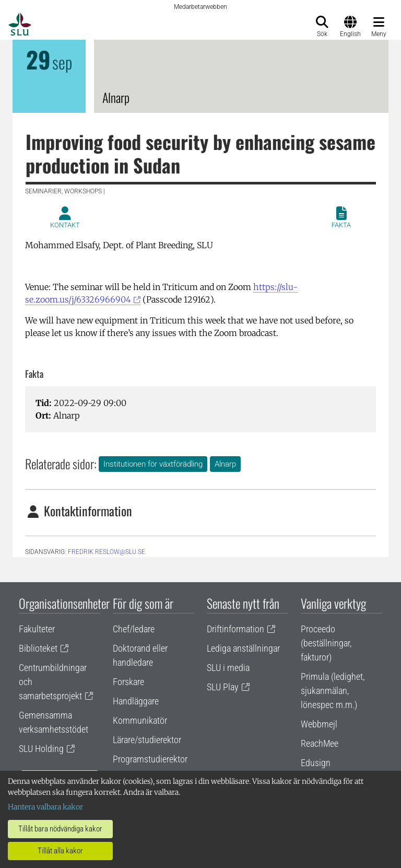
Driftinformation (235, 629)
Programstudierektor (150, 759)
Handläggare (136, 701)
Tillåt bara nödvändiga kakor (60, 829)
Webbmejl (319, 724)
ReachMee (320, 743)
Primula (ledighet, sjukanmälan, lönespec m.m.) (333, 691)
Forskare (128, 682)
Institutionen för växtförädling (153, 464)
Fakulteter (37, 629)
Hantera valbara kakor (45, 807)
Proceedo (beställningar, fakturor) (326, 643)
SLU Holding (41, 749)
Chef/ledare (134, 629)
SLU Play (223, 687)
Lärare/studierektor (147, 740)
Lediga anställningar (243, 648)
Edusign (316, 763)
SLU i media (228, 668)
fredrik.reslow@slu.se (107, 552)
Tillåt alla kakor (60, 851)
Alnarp (225, 464)
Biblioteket (38, 648)
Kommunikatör (140, 720)
